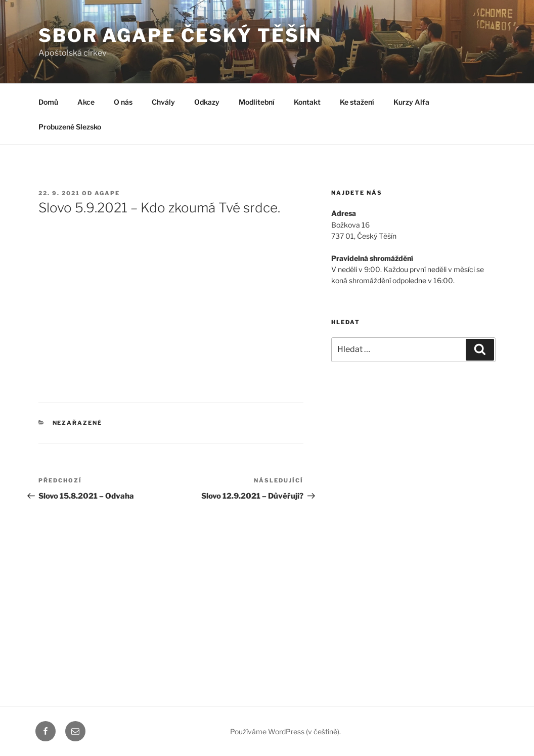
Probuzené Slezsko (70, 127)
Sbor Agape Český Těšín (180, 35)
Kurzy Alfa (411, 102)
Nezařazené (78, 423)
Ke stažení (357, 102)
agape (107, 193)
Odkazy (207, 102)
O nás (123, 102)
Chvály (163, 102)
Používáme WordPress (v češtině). (285, 731)
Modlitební (257, 102)
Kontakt (307, 102)
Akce (86, 102)
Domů (48, 102)
